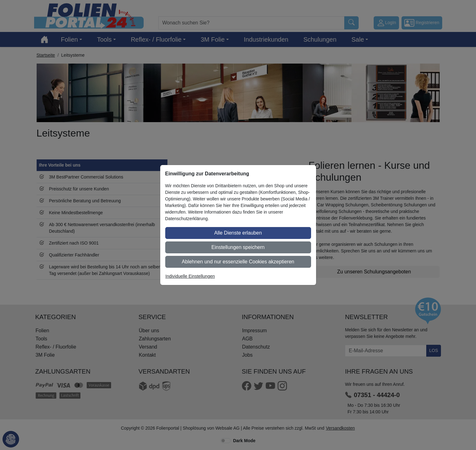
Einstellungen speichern (238, 247)
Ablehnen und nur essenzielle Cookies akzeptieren (238, 262)
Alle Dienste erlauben (238, 233)
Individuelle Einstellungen (190, 276)
